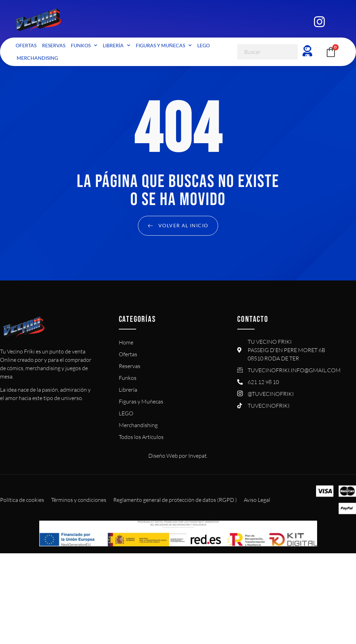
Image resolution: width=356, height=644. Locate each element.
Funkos (84, 46)
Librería (117, 46)
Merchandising (37, 58)
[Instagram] (319, 21)
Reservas (54, 45)
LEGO (204, 45)
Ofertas (26, 45)
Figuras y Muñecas (164, 46)
